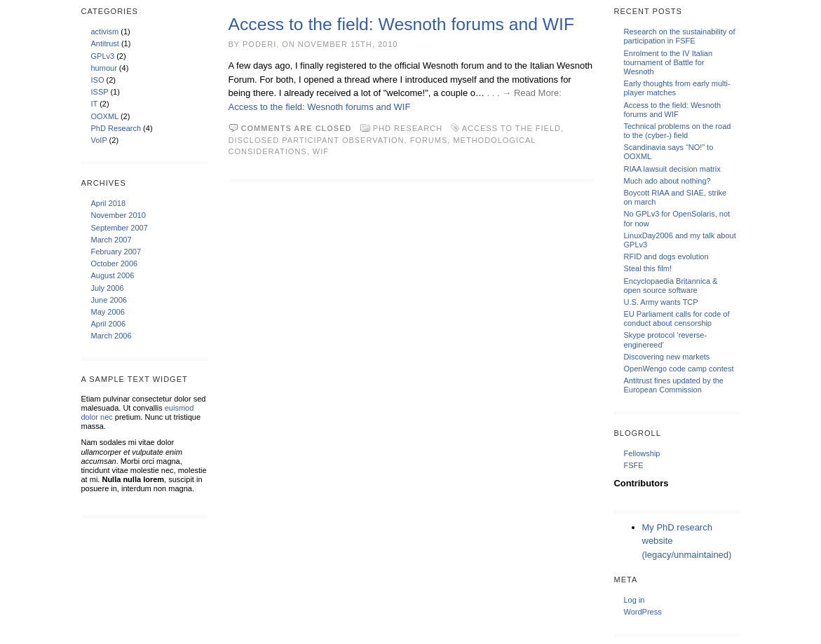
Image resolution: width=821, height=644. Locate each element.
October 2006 (115, 263)
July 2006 (108, 288)
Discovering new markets (667, 357)
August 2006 (113, 275)
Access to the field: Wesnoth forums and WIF (402, 24)
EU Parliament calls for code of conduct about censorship (677, 318)
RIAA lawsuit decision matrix (672, 169)
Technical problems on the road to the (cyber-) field (678, 131)
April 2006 (109, 324)
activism (105, 32)
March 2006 (111, 336)
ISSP (100, 92)
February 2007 (116, 252)
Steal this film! (648, 268)
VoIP (99, 140)
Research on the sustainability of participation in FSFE (680, 36)
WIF (321, 151)
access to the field (511, 128)
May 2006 (108, 312)
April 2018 (109, 203)
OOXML (105, 116)
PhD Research (116, 128)
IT (95, 104)
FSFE (634, 465)
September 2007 (120, 228)
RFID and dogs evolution (666, 256)
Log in (635, 600)
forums (429, 140)
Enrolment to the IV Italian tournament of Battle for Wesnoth (669, 62)
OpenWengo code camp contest (679, 369)
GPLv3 (103, 56)
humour (104, 68)
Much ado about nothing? (667, 181)
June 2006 (109, 300)
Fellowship (642, 453)
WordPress (643, 612)
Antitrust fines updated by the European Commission (674, 385)
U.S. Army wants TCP (661, 302)
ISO (98, 80)
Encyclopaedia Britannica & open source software (671, 286)
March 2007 (111, 240)
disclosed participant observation (317, 140)
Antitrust (105, 43)
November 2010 (118, 215)
